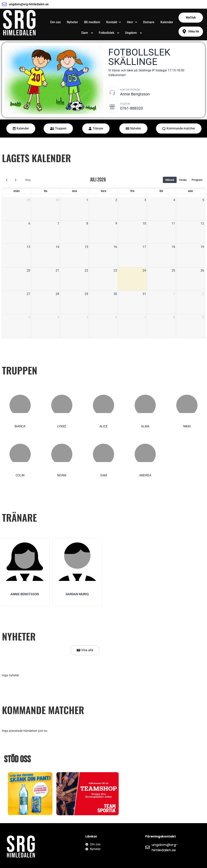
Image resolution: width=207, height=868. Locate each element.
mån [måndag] (17, 191)
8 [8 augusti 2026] (174, 317)
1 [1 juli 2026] (87, 200)
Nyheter (72, 22)
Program (197, 180)
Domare (149, 22)
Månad (170, 180)
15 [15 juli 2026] (86, 247)
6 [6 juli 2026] (29, 223)
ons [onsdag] (75, 191)
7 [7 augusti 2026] (145, 317)
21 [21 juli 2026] (57, 270)
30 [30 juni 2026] (57, 200)
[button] (114, 22)
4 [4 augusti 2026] (58, 317)
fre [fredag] (132, 191)
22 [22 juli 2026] (86, 270)
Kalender (167, 22)
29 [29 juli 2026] (86, 294)
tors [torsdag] (103, 191)
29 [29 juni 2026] (28, 200)
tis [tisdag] (46, 191)
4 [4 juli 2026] (174, 200)
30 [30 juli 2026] (115, 294)
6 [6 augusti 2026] (116, 317)
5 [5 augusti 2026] (87, 317)
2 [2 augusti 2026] (203, 294)
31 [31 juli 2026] (144, 294)
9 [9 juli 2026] (116, 223)
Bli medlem (92, 22)
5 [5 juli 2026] (203, 200)
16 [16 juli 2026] (115, 247)
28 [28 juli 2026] (57, 294)
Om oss (55, 22)
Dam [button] (85, 33)
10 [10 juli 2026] (144, 223)
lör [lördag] (161, 191)
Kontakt (114, 22)
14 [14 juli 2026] (57, 247)
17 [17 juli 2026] (144, 247)
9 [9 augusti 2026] (203, 317)
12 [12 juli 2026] (202, 223)
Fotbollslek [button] (106, 33)
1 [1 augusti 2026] (174, 294)
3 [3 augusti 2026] (29, 317)
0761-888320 (131, 108)
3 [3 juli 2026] (145, 200)
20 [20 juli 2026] (28, 270)
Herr (132, 22)
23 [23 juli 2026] (115, 270)
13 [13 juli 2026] (28, 247)
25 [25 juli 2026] (173, 270)
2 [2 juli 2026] (116, 200)
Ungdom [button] (131, 33)
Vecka (183, 180)
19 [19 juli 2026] (202, 247)
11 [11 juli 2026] (173, 223)
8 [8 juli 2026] (87, 223)
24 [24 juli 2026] (144, 270)
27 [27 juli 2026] (28, 294)
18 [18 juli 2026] (173, 247)
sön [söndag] (190, 191)
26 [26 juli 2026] (202, 270)
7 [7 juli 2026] (58, 223)
